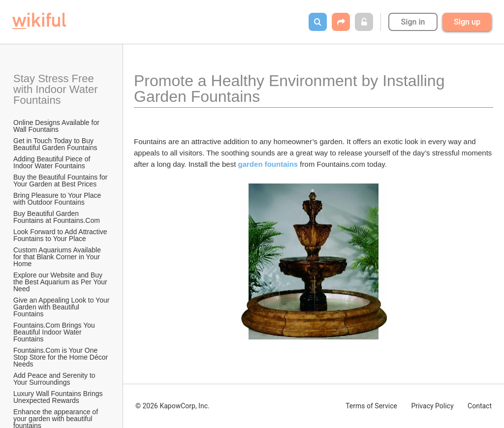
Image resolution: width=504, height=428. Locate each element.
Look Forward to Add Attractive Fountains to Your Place (61, 235)
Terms (371, 406)
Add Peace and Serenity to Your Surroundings (55, 379)
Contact (480, 406)
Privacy (432, 406)
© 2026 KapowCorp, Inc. (173, 406)
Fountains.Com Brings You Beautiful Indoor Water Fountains (55, 332)
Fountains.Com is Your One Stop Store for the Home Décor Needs (62, 357)
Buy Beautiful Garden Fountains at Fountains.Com (57, 217)
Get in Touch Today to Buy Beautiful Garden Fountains (55, 144)
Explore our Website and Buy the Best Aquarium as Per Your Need (61, 282)
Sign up (467, 22)
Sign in (413, 22)
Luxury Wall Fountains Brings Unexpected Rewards (59, 397)
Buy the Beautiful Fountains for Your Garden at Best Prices (61, 181)
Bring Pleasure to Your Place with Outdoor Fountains (58, 199)
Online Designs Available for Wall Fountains (57, 126)
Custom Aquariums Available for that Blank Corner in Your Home (58, 257)
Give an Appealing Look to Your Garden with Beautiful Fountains (62, 307)
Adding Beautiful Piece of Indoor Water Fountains (53, 162)
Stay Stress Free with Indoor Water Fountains (57, 89)
